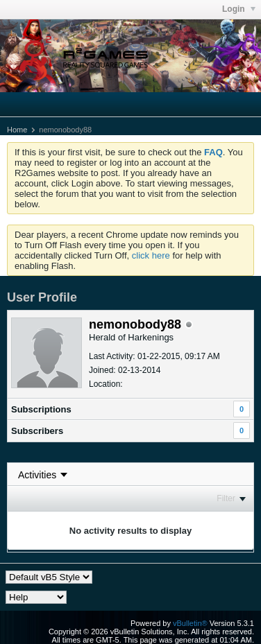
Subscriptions (41, 409)
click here (151, 255)
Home (17, 130)
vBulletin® (190, 623)
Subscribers (37, 431)
